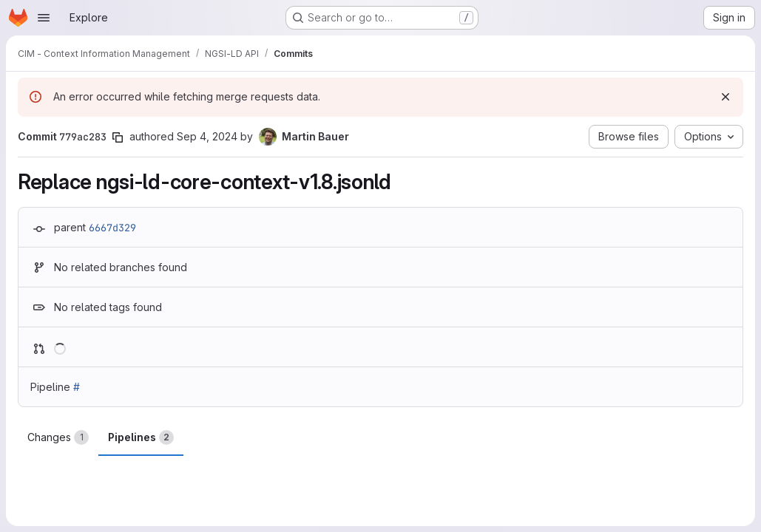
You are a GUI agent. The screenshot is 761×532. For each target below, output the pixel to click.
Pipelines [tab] (141, 437)
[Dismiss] (726, 97)
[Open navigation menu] (44, 18)
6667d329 (112, 228)
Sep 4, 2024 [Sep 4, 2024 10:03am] (207, 136)
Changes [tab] (58, 437)
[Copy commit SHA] (118, 137)
